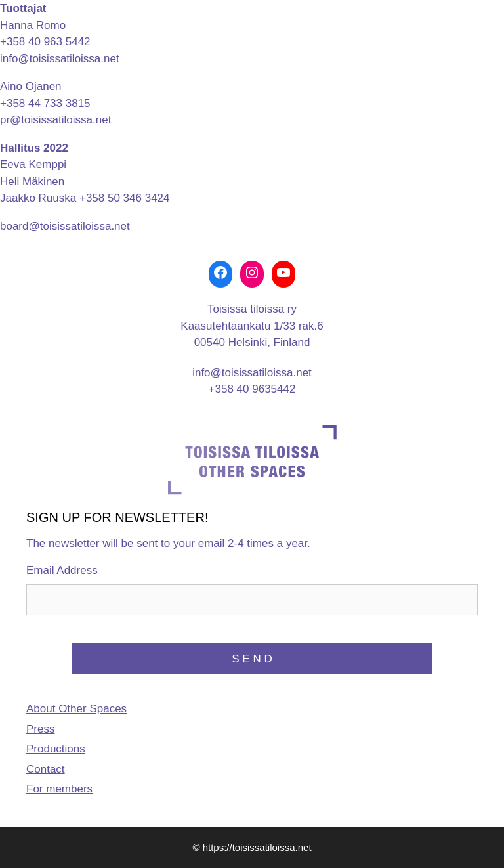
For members (59, 789)
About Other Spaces (76, 709)
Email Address (62, 570)
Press (40, 729)
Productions (56, 749)
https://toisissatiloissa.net (257, 847)
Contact (46, 769)
